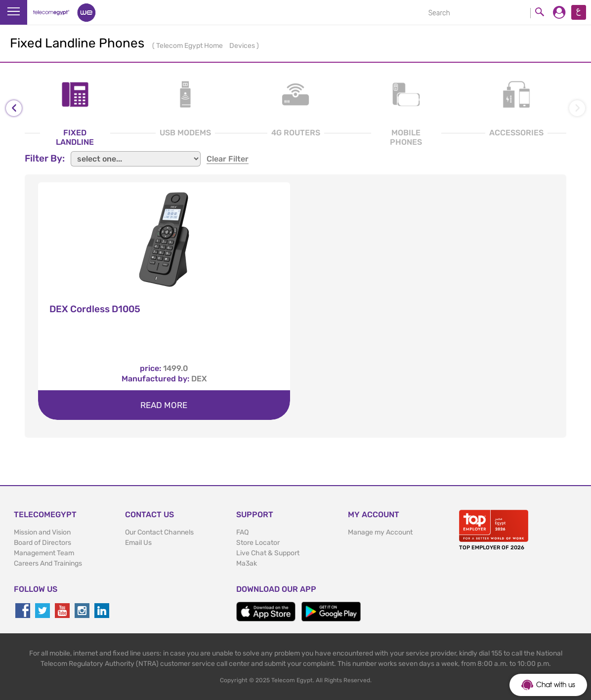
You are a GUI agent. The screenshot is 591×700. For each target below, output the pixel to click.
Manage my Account (380, 532)
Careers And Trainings (48, 563)
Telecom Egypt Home (190, 46)
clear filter (228, 159)
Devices (243, 46)
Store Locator (258, 543)
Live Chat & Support (268, 553)
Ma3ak (247, 563)
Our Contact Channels (159, 532)
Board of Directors (42, 543)
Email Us (138, 543)
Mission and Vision (42, 532)
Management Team (44, 553)
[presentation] (14, 108)
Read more (164, 405)
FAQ (242, 532)
